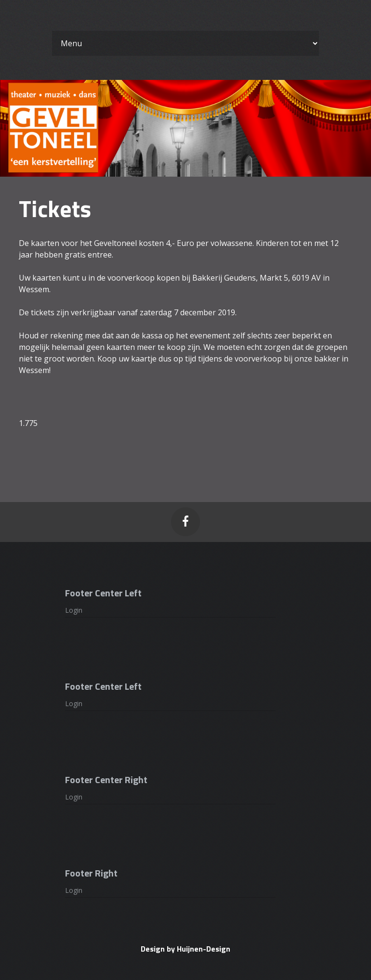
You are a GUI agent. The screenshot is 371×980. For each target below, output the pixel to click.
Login (74, 610)
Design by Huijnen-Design (185, 949)
